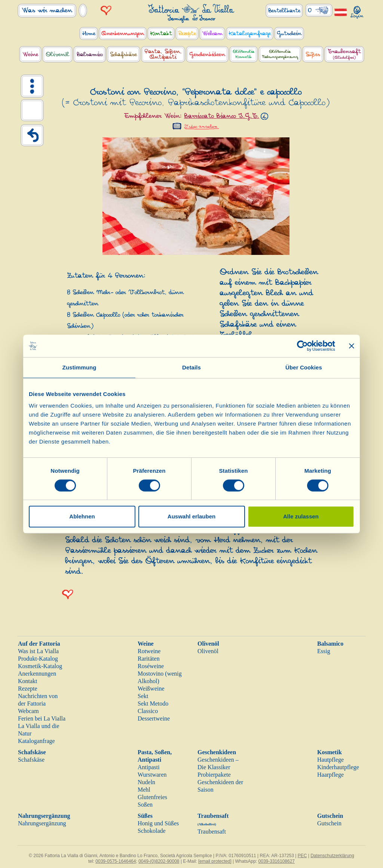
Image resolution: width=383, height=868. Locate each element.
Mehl (144, 790)
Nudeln (146, 782)
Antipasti (149, 767)
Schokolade (152, 831)
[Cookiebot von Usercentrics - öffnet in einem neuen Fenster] (302, 346)
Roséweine (151, 666)
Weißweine (151, 689)
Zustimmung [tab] (79, 367)
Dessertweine (154, 718)
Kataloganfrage (36, 741)
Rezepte (28, 689)
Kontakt (28, 681)
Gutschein (330, 816)
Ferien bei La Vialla (42, 718)
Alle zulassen (301, 516)
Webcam (28, 711)
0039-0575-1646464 (116, 861)
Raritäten (149, 659)
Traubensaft (212, 832)
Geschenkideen (217, 752)
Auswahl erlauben (191, 516)
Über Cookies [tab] (304, 367)
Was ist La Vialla (38, 651)
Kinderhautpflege (338, 767)
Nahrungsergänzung (44, 816)
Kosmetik (330, 752)
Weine (146, 644)
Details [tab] (191, 367)
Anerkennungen (37, 674)
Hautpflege (330, 760)
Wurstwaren (152, 775)
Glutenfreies (152, 797)
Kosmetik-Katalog (40, 666)
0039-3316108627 (277, 861)
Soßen (145, 805)
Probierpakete (214, 775)
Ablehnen (82, 516)
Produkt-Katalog (38, 659)
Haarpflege (330, 775)
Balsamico (330, 644)
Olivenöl (208, 644)
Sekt (143, 696)
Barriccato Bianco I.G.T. (222, 116)
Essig (324, 651)
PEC (302, 856)
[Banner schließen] (352, 346)
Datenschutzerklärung (332, 856)
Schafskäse (32, 752)
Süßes (145, 816)
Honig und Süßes (158, 823)
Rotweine (149, 651)
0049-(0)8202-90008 (159, 861)
